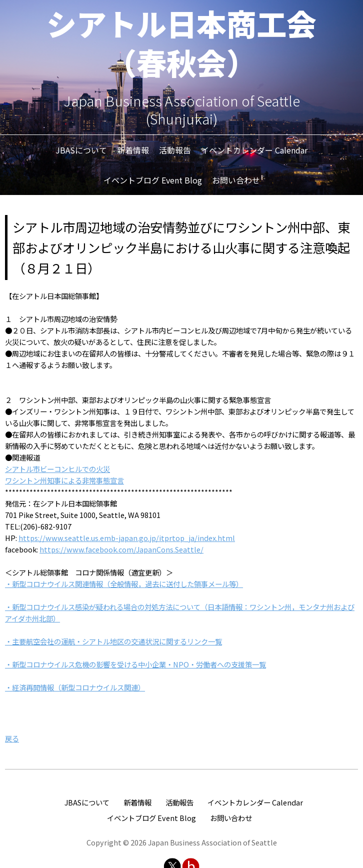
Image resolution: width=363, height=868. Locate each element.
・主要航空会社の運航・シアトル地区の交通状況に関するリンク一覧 (113, 641)
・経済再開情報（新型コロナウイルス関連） (75, 687)
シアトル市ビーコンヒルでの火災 (57, 469)
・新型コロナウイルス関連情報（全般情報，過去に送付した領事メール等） (124, 584)
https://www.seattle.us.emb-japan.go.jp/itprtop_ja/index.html (127, 538)
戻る (12, 738)
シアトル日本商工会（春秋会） (181, 42)
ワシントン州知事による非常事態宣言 (64, 480)
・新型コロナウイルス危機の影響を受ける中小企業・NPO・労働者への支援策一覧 (135, 664)
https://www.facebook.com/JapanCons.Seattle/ (121, 549)
